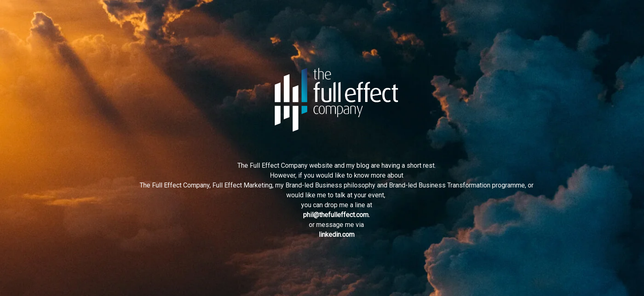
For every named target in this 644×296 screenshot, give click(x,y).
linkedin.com (337, 235)
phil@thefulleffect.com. (336, 215)
